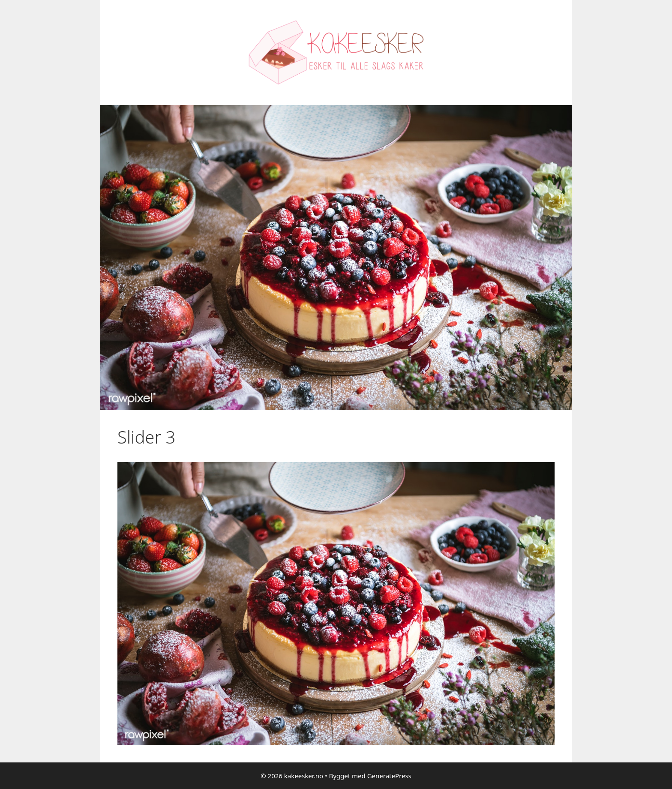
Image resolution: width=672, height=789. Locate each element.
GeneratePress (389, 776)
